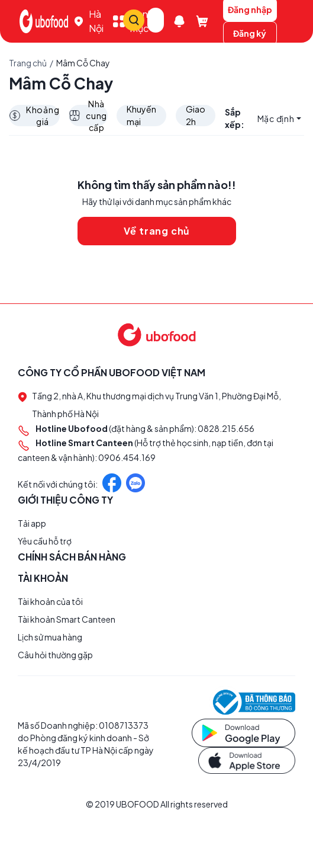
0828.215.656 (226, 429)
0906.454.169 (127, 457)
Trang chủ (28, 63)
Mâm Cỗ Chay (83, 63)
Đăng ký (250, 33)
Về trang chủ (157, 231)
